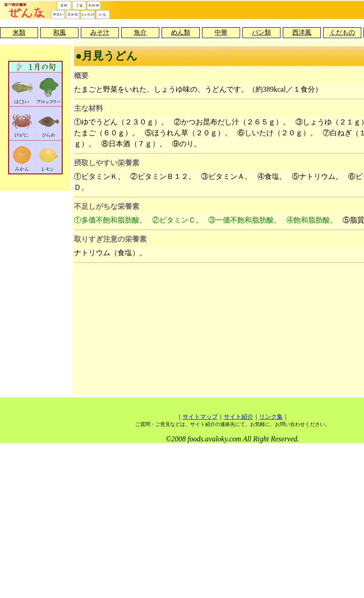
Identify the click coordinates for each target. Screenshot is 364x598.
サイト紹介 (239, 417)
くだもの (342, 32)
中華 (221, 32)
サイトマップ (200, 417)
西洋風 (302, 32)
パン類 (261, 32)
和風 (59, 32)
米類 (19, 32)
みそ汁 (100, 32)
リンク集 (271, 417)
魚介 (140, 32)
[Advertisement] (233, 330)
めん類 (181, 32)
